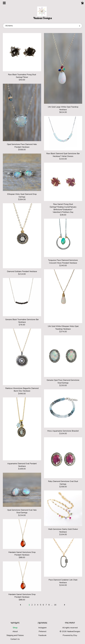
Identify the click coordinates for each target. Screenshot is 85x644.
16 (55, 605)
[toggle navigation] (4, 3)
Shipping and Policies (15, 635)
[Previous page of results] (21, 605)
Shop (15, 628)
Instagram (42, 628)
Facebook (42, 635)
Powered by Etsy (70, 635)
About (15, 631)
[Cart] (82, 4)
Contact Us (15, 639)
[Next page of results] (65, 605)
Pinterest (42, 631)
